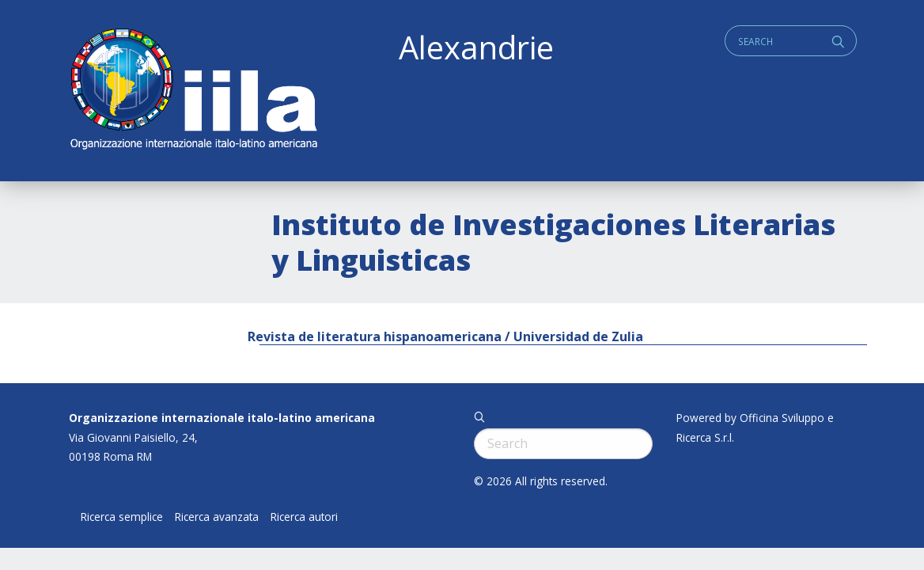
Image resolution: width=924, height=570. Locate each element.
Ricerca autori (304, 517)
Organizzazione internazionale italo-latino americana (222, 418)
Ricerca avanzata (217, 517)
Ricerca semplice (122, 517)
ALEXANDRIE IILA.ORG (193, 91)
